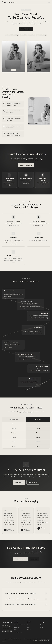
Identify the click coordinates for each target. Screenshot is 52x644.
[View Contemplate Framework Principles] (41, 640)
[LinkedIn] (3, 631)
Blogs (28, 627)
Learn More (34, 559)
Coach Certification (18, 632)
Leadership (17, 627)
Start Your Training (26, 165)
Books (28, 625)
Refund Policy (4, 641)
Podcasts (29, 630)
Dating (16, 630)
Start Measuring (33, 482)
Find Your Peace (26, 29)
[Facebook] (8, 631)
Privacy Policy (28, 639)
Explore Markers (19, 482)
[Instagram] (5, 631)
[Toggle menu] (49, 2)
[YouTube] (11, 631)
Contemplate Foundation (19, 625)
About (41, 625)
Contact (41, 627)
